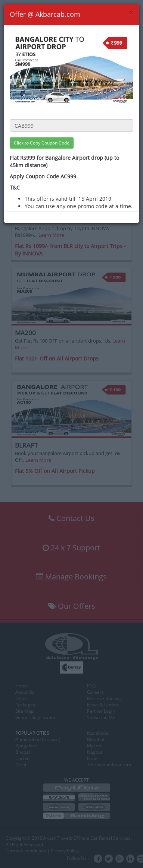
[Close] (131, 13)
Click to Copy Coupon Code (42, 143)
